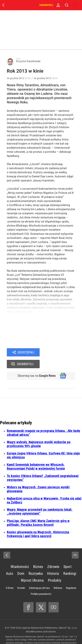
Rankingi (70, 562)
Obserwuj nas (36, 364)
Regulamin (71, 577)
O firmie (10, 577)
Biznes (38, 556)
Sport (68, 556)
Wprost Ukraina (32, 569)
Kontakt (21, 577)
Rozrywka (36, 562)
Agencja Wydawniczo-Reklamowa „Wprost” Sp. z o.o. (50, 617)
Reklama (58, 577)
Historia (53, 562)
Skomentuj (62, 352)
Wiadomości (20, 556)
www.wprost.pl (39, 635)
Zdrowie (53, 556)
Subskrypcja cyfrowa (39, 577)
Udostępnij (26, 352)
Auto (10, 562)
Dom (21, 562)
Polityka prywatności (41, 583)
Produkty (55, 569)
